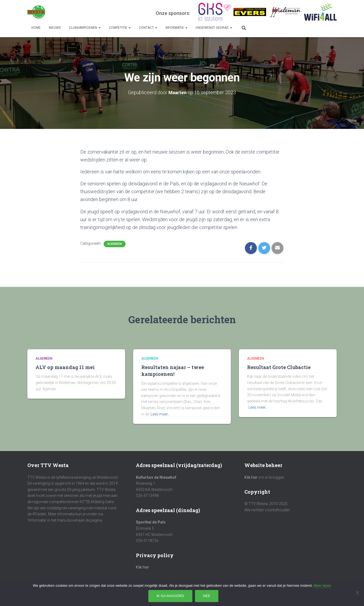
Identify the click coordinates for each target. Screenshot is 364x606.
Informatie (176, 28)
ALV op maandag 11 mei (65, 367)
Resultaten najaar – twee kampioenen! (173, 371)
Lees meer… (160, 414)
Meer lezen (322, 586)
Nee (207, 596)
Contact (148, 28)
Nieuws (55, 28)
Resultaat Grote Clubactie (279, 367)
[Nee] (357, 592)
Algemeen (115, 244)
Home (36, 28)
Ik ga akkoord (170, 596)
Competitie (120, 28)
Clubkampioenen (85, 28)
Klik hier (142, 567)
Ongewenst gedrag (214, 28)
